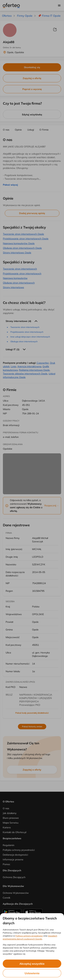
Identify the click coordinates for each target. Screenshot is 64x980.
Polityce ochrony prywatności (29, 936)
